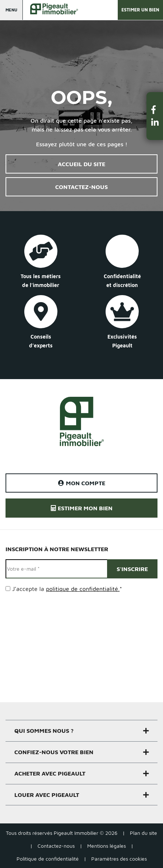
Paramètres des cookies (119, 859)
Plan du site (143, 833)
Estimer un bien (140, 10)
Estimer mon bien (82, 508)
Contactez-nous (81, 187)
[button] (155, 110)
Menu (11, 10)
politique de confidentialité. (83, 589)
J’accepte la (67, 589)
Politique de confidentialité (48, 859)
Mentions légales (107, 846)
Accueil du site (81, 164)
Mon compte (82, 483)
